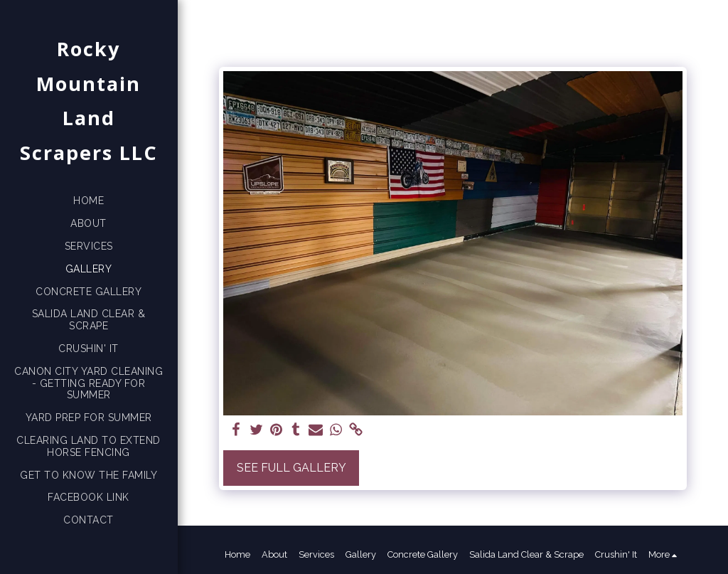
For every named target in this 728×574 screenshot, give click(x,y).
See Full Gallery (291, 468)
